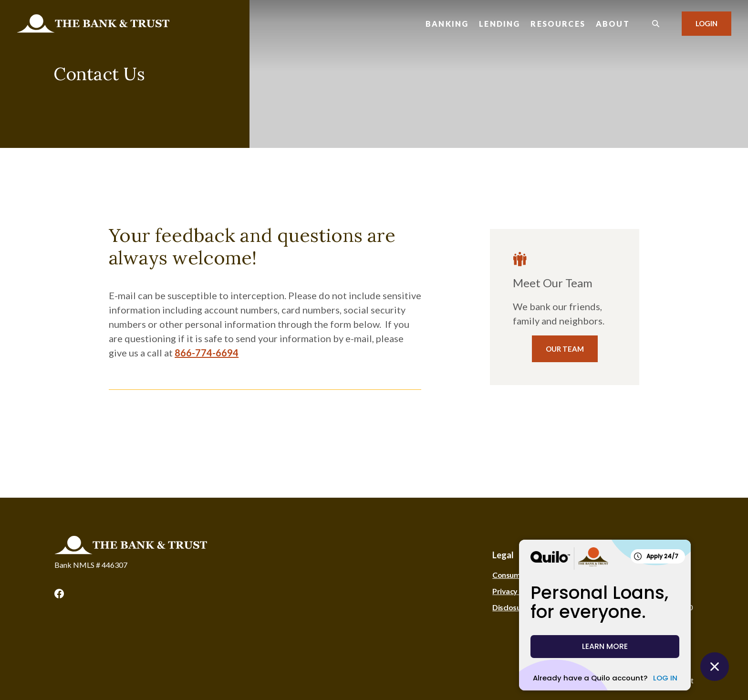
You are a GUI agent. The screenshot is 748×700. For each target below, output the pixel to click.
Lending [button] (499, 24)
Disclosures (512, 607)
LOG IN (665, 678)
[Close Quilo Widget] (715, 667)
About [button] (613, 24)
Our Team (565, 349)
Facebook (59, 594)
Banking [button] (447, 24)
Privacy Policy (515, 591)
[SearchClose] (656, 24)
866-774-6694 (207, 353)
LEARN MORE (605, 646)
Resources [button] (558, 24)
